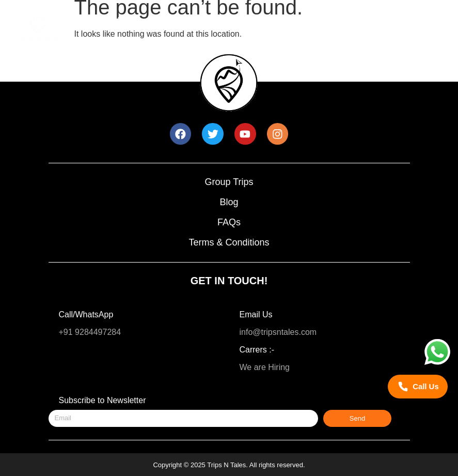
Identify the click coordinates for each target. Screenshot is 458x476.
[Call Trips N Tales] (417, 387)
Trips (168, 20)
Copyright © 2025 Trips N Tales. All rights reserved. (229, 465)
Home (114, 20)
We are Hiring (265, 367)
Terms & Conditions (229, 242)
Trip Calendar (317, 20)
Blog (229, 202)
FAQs (229, 222)
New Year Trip (236, 20)
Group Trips (229, 182)
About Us (300, 40)
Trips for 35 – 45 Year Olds (200, 40)
